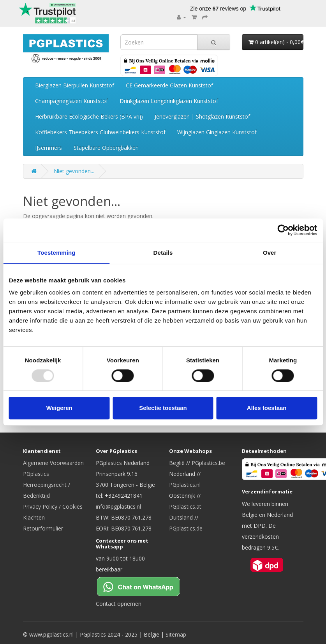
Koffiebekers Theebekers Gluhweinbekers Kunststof (100, 132)
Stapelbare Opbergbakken (106, 148)
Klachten (34, 517)
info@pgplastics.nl (118, 507)
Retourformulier (43, 528)
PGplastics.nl (185, 485)
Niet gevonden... (74, 171)
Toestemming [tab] (56, 253)
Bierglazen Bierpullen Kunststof (75, 85)
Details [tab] (163, 253)
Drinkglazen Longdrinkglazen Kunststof (169, 101)
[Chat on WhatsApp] (144, 586)
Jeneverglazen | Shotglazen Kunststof (202, 116)
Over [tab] (270, 253)
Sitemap (176, 634)
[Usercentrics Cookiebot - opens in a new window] (283, 230)
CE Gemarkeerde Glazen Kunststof (169, 85)
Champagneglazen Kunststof (71, 101)
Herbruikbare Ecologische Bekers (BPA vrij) (89, 116)
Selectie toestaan (163, 408)
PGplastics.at (185, 507)
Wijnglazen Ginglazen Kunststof (217, 132)
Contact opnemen (119, 604)
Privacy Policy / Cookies (53, 507)
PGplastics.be (208, 463)
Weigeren (59, 408)
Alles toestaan (267, 408)
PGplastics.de (186, 528)
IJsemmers (48, 148)
